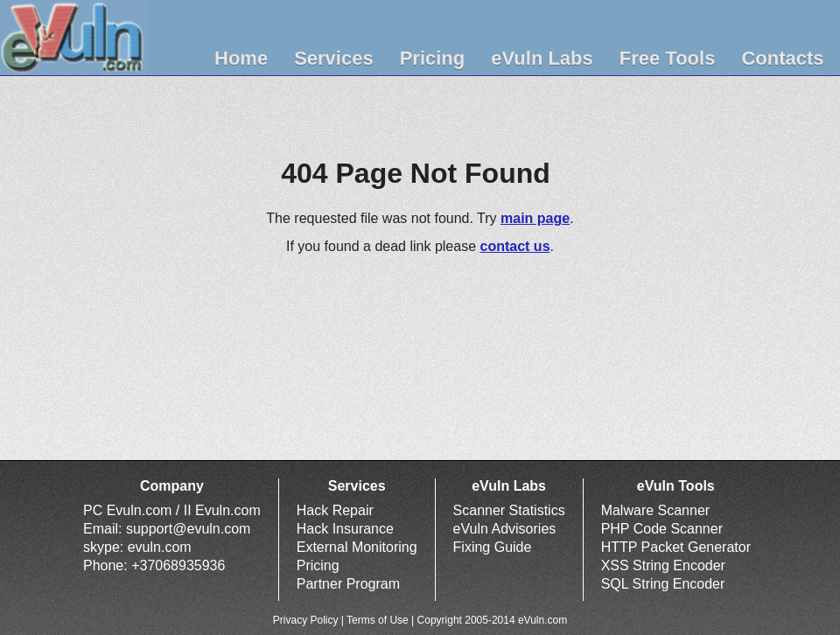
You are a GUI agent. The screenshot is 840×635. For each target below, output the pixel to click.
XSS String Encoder (663, 565)
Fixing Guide (493, 547)
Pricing (433, 58)
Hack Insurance (345, 529)
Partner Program (348, 584)
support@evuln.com (189, 529)
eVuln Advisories (505, 529)
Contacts (782, 58)
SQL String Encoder (663, 584)
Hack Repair (335, 510)
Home (241, 58)
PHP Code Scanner (662, 529)
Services (334, 58)
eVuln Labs (542, 58)
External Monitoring (357, 547)
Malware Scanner (656, 510)
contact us (515, 246)
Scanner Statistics (509, 510)
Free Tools (668, 58)
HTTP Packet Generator (676, 547)
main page (535, 218)
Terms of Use (378, 620)
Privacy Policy (306, 620)
